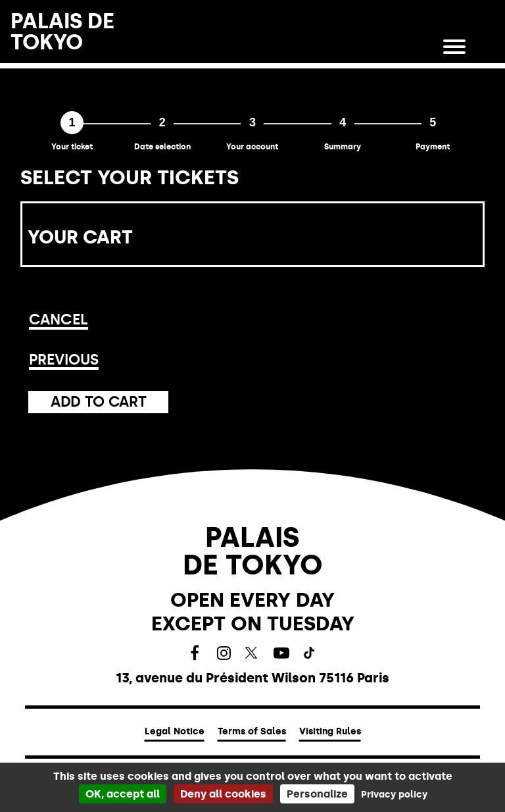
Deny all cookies (223, 794)
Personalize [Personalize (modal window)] (317, 794)
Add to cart (98, 402)
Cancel (59, 319)
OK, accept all (123, 794)
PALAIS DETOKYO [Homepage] (62, 32)
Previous (64, 360)
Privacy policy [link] (394, 795)
